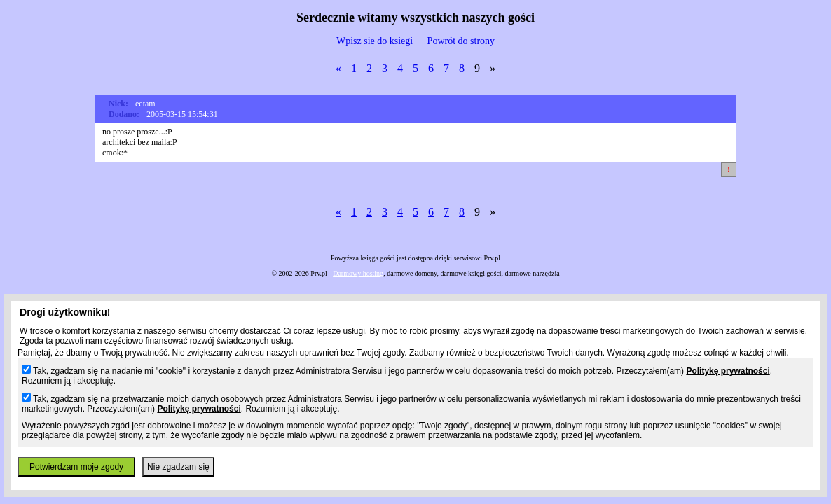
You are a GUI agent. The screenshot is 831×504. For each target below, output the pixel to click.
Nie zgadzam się (178, 467)
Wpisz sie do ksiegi (375, 41)
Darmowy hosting (358, 273)
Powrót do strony (461, 41)
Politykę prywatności (728, 371)
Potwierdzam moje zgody (76, 467)
